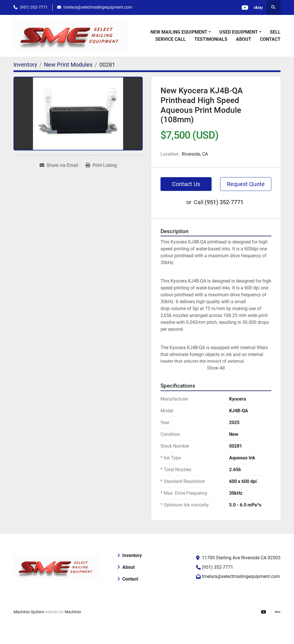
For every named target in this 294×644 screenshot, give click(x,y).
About (244, 39)
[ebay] (258, 7)
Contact (270, 39)
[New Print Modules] (68, 65)
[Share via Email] (59, 165)
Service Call (171, 39)
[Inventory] (25, 65)
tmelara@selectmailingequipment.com (98, 7)
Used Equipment (239, 32)
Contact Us (186, 184)
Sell (275, 32)
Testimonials (211, 39)
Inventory (132, 555)
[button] (181, 32)
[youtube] (244, 7)
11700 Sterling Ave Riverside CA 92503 (241, 558)
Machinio (73, 612)
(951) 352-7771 (34, 7)
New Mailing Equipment (179, 32)
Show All (216, 368)
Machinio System (29, 612)
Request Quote (246, 184)
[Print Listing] (101, 165)
